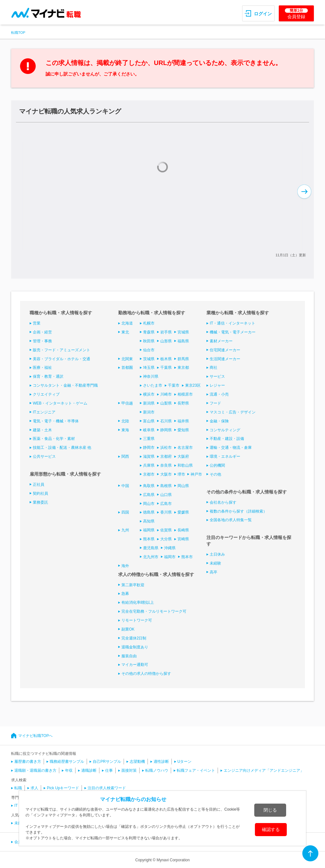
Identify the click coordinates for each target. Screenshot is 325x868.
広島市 (166, 504)
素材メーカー (221, 341)
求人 (34, 788)
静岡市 (149, 448)
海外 (125, 566)
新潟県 (149, 403)
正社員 (39, 485)
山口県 (166, 495)
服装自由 (129, 656)
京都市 (149, 474)
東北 (125, 332)
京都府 (166, 456)
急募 (125, 594)
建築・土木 (42, 430)
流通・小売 (219, 394)
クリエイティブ (46, 394)
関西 (125, 456)
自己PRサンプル (107, 762)
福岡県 (149, 530)
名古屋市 (185, 448)
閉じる (270, 810)
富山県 (149, 421)
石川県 (166, 421)
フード (215, 403)
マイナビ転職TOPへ (35, 736)
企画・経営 (42, 332)
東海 (125, 430)
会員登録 (296, 14)
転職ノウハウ (157, 770)
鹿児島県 (151, 548)
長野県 (183, 403)
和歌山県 (185, 465)
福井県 (183, 421)
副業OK (128, 629)
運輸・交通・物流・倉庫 (231, 448)
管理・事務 (42, 341)
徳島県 (149, 512)
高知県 (149, 521)
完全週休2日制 (134, 638)
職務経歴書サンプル (67, 762)
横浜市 (149, 394)
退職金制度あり (135, 647)
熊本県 (149, 539)
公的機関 (217, 465)
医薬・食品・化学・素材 (54, 439)
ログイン (263, 14)
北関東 (127, 359)
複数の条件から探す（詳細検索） (238, 511)
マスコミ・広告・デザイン (233, 412)
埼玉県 (149, 368)
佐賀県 (166, 530)
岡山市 (149, 504)
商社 (213, 368)
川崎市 (166, 394)
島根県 (166, 486)
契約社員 (40, 493)
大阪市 (166, 474)
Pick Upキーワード (63, 788)
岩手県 (166, 332)
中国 (125, 486)
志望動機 (137, 762)
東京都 (183, 368)
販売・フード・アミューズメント (61, 350)
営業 (37, 323)
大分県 (166, 539)
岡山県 (183, 486)
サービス (217, 376)
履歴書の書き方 (28, 762)
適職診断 (89, 770)
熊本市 (187, 557)
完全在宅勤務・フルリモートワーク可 (154, 611)
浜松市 (166, 448)
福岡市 (170, 557)
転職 (18, 788)
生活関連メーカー (225, 359)
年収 (69, 770)
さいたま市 (153, 385)
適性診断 (161, 762)
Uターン (185, 762)
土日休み (217, 554)
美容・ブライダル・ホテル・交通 (61, 359)
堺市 (181, 474)
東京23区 (193, 385)
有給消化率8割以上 (138, 602)
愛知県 (183, 430)
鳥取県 (149, 486)
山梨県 (166, 403)
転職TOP (18, 33)
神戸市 (196, 474)
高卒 (213, 572)
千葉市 (174, 385)
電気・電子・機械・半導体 (56, 421)
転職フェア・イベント (196, 770)
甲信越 (127, 403)
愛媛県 (183, 512)
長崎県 (183, 530)
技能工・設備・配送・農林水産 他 (62, 448)
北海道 (127, 323)
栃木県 (166, 359)
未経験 (215, 563)
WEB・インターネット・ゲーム (60, 403)
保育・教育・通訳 (48, 376)
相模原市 (185, 394)
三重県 (149, 439)
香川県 (166, 512)
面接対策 (129, 770)
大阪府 (183, 456)
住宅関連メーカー (225, 350)
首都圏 (127, 368)
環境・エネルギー (225, 456)
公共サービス (44, 456)
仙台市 (149, 350)
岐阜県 (149, 430)
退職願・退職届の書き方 (35, 770)
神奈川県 (151, 376)
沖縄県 (170, 548)
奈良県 (166, 465)
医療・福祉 (42, 368)
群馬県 (183, 359)
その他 (215, 474)
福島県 (183, 341)
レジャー (217, 385)
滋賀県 (149, 456)
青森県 (149, 332)
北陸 (125, 421)
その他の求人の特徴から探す (146, 674)
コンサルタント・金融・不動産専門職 (65, 385)
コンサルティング (225, 430)
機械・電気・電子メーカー (233, 332)
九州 (125, 530)
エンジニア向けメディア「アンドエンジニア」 (264, 770)
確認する (271, 829)
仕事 (109, 770)
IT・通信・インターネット (232, 323)
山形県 (166, 341)
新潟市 (149, 412)
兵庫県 (149, 465)
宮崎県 (183, 539)
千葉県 (166, 368)
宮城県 (183, 332)
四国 (125, 512)
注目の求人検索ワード (107, 788)
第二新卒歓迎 (133, 585)
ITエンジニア (44, 412)
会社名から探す (223, 502)
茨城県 (149, 359)
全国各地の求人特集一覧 (231, 520)
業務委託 (40, 502)
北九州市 (151, 557)
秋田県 (149, 341)
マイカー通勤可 (135, 665)
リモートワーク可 (137, 620)
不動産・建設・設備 (227, 439)
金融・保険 (219, 421)
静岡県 (166, 430)
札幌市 (149, 323)
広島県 (149, 495)
